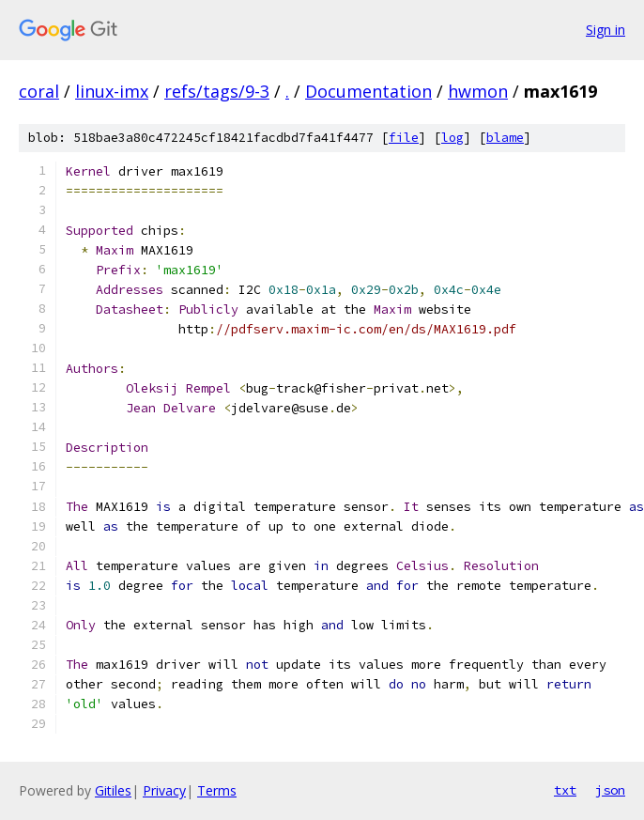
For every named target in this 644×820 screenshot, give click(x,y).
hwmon (478, 91)
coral (39, 91)
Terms (217, 790)
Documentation (368, 91)
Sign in (606, 30)
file (404, 138)
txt (565, 790)
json (610, 790)
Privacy (164, 790)
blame (505, 138)
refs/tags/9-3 (217, 91)
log (452, 138)
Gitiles (113, 790)
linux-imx (112, 91)
